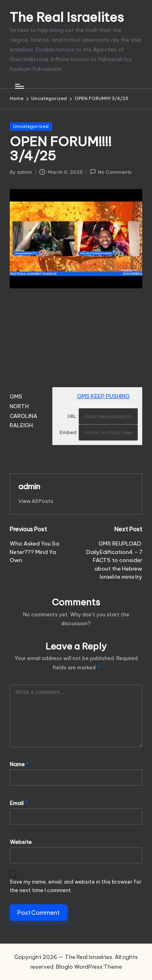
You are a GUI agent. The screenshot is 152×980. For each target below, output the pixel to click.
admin (29, 486)
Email (19, 803)
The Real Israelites (67, 17)
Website (21, 842)
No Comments (111, 172)
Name (19, 764)
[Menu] (19, 86)
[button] (36, 501)
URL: (72, 416)
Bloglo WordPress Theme (89, 967)
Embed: (69, 432)
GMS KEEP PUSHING (103, 396)
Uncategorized (31, 126)
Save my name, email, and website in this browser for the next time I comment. (76, 886)
